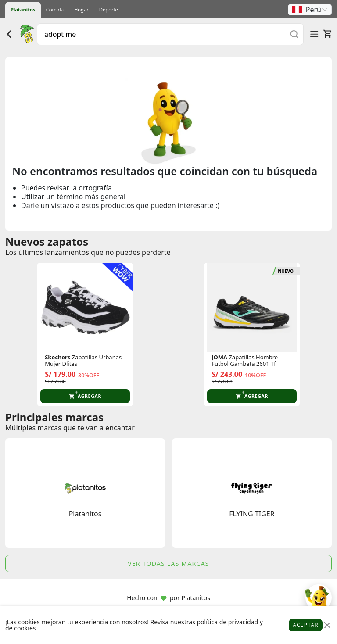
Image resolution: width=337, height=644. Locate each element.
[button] (310, 10)
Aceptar (306, 625)
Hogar (81, 9)
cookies (25, 628)
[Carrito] (327, 34)
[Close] (327, 625)
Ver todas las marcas (168, 563)
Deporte (109, 9)
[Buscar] (294, 34)
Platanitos (23, 9)
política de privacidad (227, 622)
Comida (55, 9)
